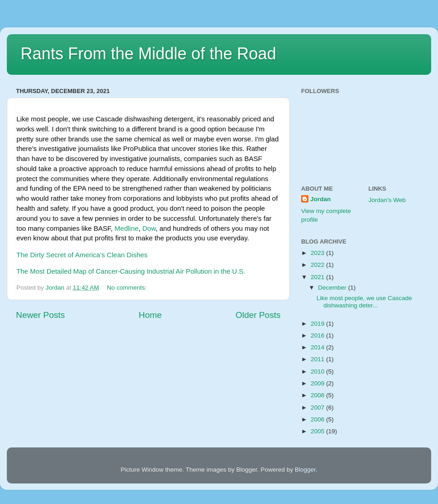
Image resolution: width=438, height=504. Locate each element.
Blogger (305, 470)
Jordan (321, 199)
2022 (318, 265)
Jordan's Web (387, 200)
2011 (318, 359)
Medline (127, 228)
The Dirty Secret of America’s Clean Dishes (82, 255)
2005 (318, 431)
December (333, 288)
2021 (318, 277)
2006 (318, 419)
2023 (318, 253)
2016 (318, 335)
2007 (318, 408)
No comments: (128, 288)
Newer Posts (40, 315)
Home (150, 315)
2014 (318, 347)
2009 (318, 383)
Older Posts (258, 315)
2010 (318, 372)
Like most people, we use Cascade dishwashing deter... (364, 302)
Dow (149, 228)
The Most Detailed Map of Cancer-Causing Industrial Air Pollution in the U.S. (131, 271)
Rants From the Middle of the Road (148, 54)
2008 (318, 395)
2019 (318, 324)
